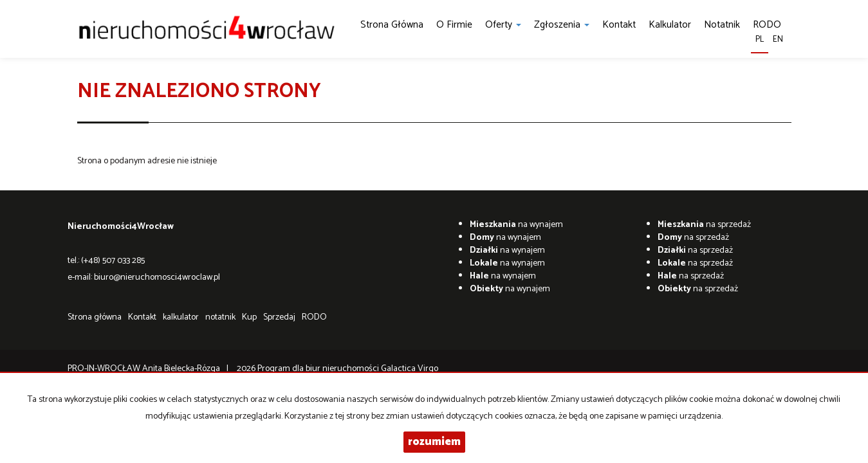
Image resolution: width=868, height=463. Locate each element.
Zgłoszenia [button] (562, 25)
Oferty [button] (503, 25)
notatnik (722, 25)
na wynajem (516, 225)
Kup (249, 317)
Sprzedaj (279, 317)
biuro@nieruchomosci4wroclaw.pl (157, 277)
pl (760, 40)
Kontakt (619, 25)
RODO (314, 317)
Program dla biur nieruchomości (319, 369)
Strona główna (392, 25)
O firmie (454, 25)
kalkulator (670, 25)
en (778, 40)
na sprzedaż (704, 225)
